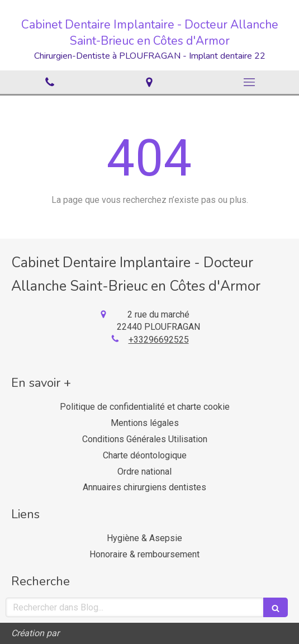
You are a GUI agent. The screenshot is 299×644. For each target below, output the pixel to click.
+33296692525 (159, 340)
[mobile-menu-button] (249, 82)
